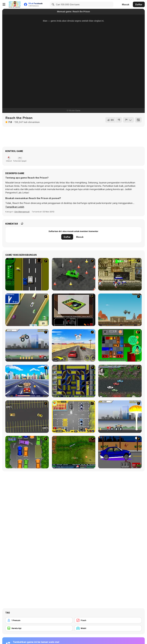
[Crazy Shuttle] (120, 274)
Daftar (139, 4)
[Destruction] (120, 417)
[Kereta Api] (39, 628)
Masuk (126, 4)
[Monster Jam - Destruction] (27, 345)
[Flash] (108, 620)
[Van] (27, 310)
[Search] (53, 4)
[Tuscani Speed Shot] (74, 345)
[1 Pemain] (39, 620)
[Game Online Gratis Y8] (15, 4)
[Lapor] (128, 120)
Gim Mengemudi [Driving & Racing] (22, 212)
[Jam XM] (120, 381)
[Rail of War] (74, 452)
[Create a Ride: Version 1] (120, 452)
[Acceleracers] (74, 381)
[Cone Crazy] (74, 274)
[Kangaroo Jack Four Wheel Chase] (120, 310)
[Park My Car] (74, 417)
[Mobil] (108, 628)
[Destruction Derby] (27, 417)
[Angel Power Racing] (27, 381)
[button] (15, 207)
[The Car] (74, 310)
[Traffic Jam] (120, 345)
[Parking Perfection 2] (27, 452)
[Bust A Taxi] (27, 274)
